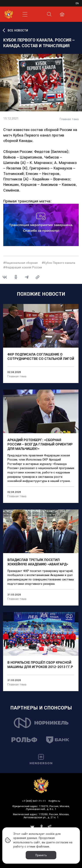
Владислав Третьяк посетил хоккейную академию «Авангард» (38, 562)
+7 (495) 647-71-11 (34, 801)
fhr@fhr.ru (54, 801)
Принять (41, 855)
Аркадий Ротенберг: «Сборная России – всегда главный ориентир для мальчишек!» (40, 444)
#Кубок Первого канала (58, 263)
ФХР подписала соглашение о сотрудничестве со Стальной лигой (41, 356)
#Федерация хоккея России (23, 267)
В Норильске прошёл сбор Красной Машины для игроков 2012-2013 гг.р (40, 664)
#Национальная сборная (20, 263)
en (77, 3)
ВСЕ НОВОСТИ (18, 30)
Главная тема (69, 119)
